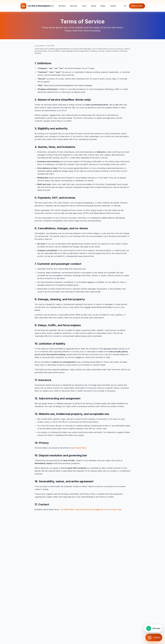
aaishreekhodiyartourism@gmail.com (91, 509)
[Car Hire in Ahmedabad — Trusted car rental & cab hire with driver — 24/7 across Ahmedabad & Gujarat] (35, 6)
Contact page (116, 509)
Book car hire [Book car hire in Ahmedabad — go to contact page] (137, 6)
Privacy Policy (80, 448)
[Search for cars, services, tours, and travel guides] (125, 6)
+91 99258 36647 (67, 509)
